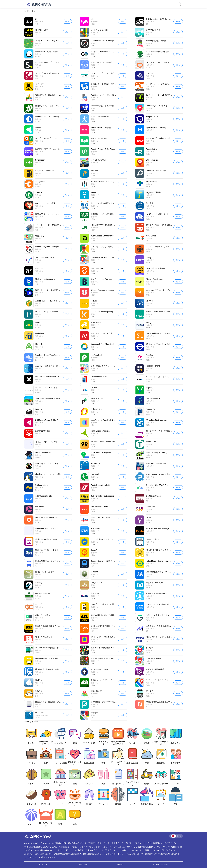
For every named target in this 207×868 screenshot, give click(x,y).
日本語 (176, 836)
